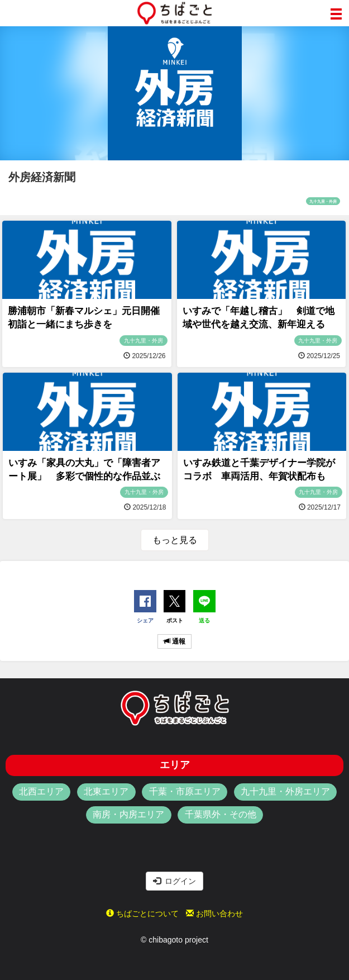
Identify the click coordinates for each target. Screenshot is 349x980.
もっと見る (175, 540)
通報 (174, 641)
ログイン (175, 881)
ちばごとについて (142, 914)
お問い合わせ (214, 914)
